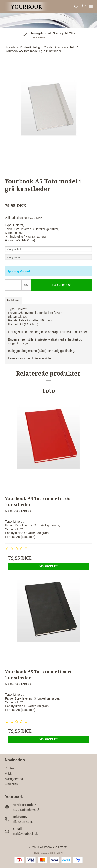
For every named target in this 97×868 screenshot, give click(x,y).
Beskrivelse (13, 301)
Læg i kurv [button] (62, 285)
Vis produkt (48, 566)
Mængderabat (14, 779)
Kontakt (10, 768)
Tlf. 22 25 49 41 (23, 822)
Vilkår (9, 773)
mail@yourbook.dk (25, 834)
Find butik (11, 784)
